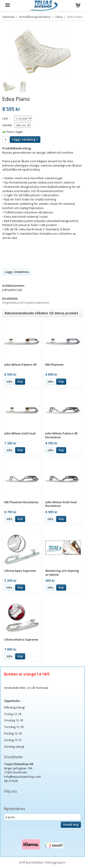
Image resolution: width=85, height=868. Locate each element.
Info (9, 382)
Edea (59, 17)
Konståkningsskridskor (35, 17)
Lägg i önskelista (17, 272)
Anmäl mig (71, 825)
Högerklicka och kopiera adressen (26, 303)
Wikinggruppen (56, 862)
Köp (20, 382)
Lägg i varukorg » (25, 139)
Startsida (8, 17)
